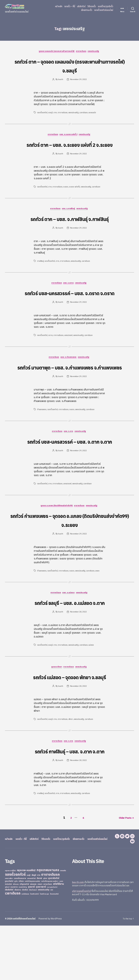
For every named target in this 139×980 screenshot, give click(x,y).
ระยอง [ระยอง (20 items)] (61, 936)
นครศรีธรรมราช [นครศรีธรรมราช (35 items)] (20, 933)
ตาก (55, 113)
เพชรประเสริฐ (96, 52)
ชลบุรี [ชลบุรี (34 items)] (29, 930)
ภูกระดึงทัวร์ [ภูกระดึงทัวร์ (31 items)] (9, 936)
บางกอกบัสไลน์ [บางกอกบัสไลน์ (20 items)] (31, 933)
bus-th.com (78, 937)
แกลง (99, 619)
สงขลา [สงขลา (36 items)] (40, 939)
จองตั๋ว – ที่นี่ (70, 6)
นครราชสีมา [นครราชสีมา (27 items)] (9, 933)
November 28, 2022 (79, 661)
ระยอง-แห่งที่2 (75, 197)
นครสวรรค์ (69, 364)
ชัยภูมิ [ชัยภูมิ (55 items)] (34, 929)
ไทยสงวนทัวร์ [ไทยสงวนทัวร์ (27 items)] (54, 948)
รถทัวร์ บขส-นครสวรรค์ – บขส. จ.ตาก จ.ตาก (69, 484)
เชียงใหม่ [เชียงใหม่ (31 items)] (25, 944)
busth (60, 80)
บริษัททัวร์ (81, 6)
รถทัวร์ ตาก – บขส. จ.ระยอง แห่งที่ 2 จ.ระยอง (69, 150)
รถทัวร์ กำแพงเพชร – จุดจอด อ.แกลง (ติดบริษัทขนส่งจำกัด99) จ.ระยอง (70, 568)
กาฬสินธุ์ (41, 281)
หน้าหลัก (59, 6)
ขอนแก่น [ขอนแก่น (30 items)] (63, 925)
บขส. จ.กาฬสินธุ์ (69, 219)
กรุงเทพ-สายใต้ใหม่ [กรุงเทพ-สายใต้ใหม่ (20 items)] (10, 925)
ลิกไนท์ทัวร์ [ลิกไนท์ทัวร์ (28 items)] (8, 939)
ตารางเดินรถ (82, 52)
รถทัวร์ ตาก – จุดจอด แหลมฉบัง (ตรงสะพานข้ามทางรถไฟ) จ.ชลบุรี (69, 66)
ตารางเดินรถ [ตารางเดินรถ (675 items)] (50, 929)
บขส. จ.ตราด (69, 303)
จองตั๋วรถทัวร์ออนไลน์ (104, 10)
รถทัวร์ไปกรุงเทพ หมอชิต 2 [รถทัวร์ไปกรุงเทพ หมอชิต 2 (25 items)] (50, 936)
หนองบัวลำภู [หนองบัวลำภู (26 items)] (23, 941)
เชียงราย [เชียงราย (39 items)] (18, 944)
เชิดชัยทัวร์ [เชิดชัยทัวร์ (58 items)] (9, 944)
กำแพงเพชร (42, 448)
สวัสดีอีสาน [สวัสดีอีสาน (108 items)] (59, 938)
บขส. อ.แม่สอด (69, 642)
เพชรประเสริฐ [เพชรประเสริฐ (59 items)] (43, 944)
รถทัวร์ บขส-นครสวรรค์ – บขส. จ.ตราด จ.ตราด (70, 317)
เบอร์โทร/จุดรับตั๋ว (106, 6)
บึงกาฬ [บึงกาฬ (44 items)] (39, 933)
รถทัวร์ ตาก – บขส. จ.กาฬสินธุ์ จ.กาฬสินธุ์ (69, 233)
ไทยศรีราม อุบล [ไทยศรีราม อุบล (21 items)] (44, 948)
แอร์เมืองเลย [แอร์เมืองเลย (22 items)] (25, 948)
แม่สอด (92, 694)
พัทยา (71, 769)
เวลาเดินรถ (84, 113)
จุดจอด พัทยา (56, 717)
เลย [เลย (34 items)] (52, 944)
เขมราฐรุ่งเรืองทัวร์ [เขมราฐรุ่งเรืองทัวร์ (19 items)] (52, 941)
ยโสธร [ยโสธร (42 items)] (21, 935)
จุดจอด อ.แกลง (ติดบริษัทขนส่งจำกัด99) (56, 554)
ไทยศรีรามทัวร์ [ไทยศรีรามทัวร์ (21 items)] (34, 948)
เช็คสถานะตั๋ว (87, 10)
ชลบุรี (51, 113)
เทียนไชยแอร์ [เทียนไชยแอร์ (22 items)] (33, 944)
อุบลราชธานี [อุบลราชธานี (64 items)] (41, 941)
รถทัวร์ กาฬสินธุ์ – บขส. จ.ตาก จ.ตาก (70, 801)
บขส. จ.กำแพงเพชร (69, 387)
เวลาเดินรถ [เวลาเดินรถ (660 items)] (13, 948)
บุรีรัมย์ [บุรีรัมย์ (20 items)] (45, 933)
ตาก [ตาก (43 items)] (39, 929)
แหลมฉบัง (93, 113)
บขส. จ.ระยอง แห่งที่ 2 (69, 136)
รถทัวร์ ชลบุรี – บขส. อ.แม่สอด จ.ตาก (69, 651)
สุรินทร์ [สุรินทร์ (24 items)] (7, 941)
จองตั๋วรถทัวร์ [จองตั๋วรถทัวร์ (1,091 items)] (15, 929)
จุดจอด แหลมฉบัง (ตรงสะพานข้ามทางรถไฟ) (56, 52)
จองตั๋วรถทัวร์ (42, 113)
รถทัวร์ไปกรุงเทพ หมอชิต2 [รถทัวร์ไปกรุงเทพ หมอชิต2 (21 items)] (32, 936)
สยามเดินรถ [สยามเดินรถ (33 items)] (48, 939)
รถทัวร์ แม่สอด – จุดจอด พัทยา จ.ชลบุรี (69, 726)
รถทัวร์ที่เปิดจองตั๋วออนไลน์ (25, 973)
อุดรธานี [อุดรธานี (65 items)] (31, 941)
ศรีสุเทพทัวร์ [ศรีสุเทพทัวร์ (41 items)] (24, 939)
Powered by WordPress (52, 973)
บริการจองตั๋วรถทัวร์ (81, 945)
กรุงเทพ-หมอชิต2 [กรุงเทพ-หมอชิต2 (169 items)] (26, 925)
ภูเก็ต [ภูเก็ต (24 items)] (16, 936)
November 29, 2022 (79, 80)
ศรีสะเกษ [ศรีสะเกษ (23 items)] (16, 939)
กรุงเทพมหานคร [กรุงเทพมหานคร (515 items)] (48, 924)
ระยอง (66, 197)
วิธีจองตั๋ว (92, 6)
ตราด (51, 364)
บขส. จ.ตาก (69, 471)
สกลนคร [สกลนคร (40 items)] (33, 939)
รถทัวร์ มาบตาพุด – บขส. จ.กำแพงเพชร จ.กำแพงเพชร (69, 401)
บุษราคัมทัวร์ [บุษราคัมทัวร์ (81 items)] (54, 933)
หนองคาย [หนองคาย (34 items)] (14, 941)
